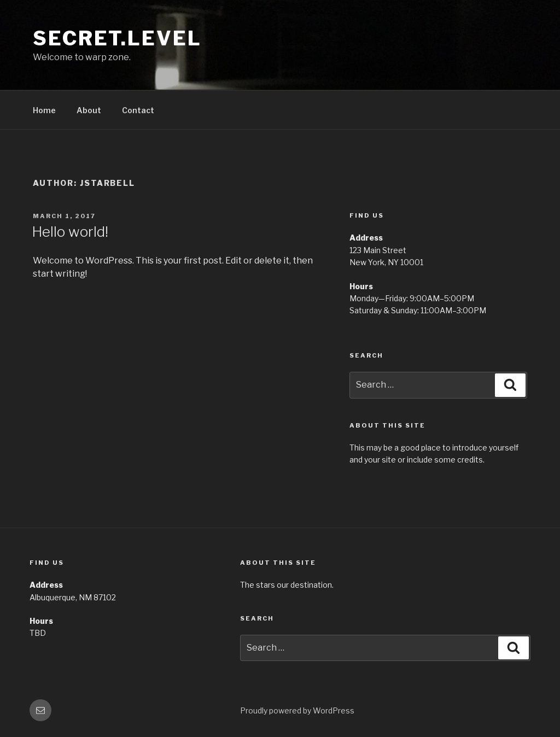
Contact (138, 110)
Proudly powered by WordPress (297, 710)
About (89, 110)
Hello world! (70, 232)
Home (44, 110)
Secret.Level (117, 38)
